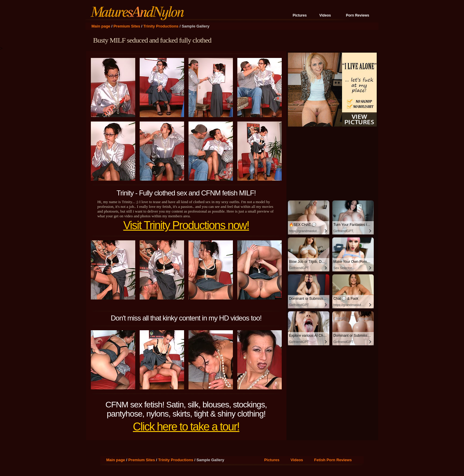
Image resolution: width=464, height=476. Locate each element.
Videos (325, 15)
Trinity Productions (161, 26)
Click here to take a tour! (186, 427)
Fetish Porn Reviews (333, 460)
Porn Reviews (358, 15)
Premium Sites (127, 26)
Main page (101, 26)
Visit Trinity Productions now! (186, 225)
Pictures (300, 15)
